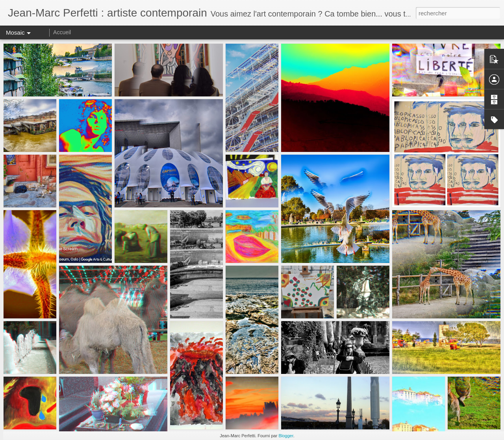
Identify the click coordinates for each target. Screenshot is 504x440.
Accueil (62, 32)
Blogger (286, 436)
